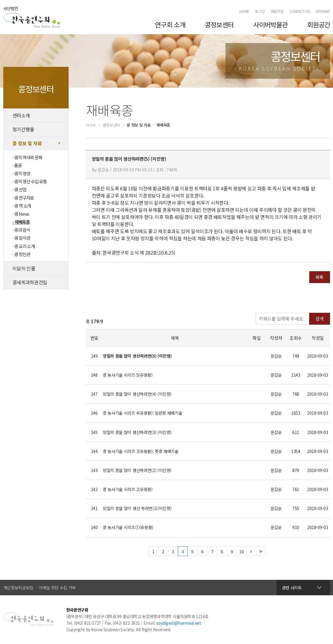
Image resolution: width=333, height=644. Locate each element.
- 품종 (17, 165)
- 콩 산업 (19, 189)
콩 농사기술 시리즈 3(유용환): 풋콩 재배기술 (141, 451)
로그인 (260, 11)
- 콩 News (21, 214)
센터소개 (21, 115)
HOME (244, 11)
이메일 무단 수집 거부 (57, 588)
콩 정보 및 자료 (27, 143)
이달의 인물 (24, 268)
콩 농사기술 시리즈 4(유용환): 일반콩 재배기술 (142, 413)
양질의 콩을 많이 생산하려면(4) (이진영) (137, 394)
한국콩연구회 (32, 18)
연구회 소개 (170, 24)
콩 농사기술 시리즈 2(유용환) (128, 489)
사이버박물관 (271, 24)
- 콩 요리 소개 (24, 246)
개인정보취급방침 (18, 588)
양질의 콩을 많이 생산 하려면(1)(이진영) (137, 508)
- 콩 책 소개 (22, 206)
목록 (319, 277)
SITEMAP (323, 11)
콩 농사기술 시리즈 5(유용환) (128, 375)
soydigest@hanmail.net (179, 623)
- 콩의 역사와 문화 (27, 157)
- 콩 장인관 (21, 254)
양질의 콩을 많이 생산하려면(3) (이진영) (137, 432)
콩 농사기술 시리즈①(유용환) (128, 527)
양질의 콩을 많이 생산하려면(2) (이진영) (137, 470)
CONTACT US (300, 11)
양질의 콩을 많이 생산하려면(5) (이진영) (137, 356)
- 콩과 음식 (21, 230)
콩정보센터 (219, 24)
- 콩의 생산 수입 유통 (30, 181)
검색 (320, 319)
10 (241, 551)
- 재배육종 (21, 222)
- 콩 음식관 (21, 238)
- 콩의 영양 (21, 173)
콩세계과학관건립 (30, 282)
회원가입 (277, 11)
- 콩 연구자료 (23, 198)
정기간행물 (23, 129)
